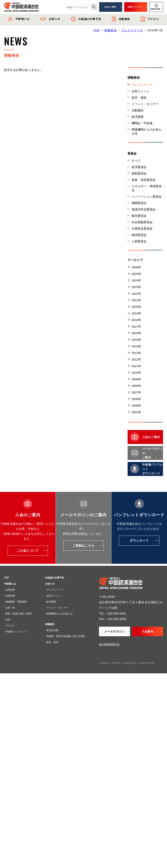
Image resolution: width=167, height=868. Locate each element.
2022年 (136, 294)
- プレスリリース (54, 590)
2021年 (136, 300)
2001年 (136, 412)
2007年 (136, 392)
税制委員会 (139, 173)
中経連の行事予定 (55, 578)
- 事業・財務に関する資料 (18, 614)
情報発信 (110, 30)
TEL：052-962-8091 (113, 613)
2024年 (136, 280)
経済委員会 (139, 167)
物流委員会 (139, 235)
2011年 (136, 366)
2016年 (136, 333)
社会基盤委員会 (142, 222)
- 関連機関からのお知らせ (59, 614)
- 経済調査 (50, 602)
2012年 (136, 359)
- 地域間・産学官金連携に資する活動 (65, 636)
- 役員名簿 (9, 596)
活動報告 (138, 110)
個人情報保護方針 (109, 644)
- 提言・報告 (52, 642)
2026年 (136, 267)
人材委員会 (139, 241)
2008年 (136, 386)
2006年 (136, 399)
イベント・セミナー (145, 104)
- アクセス (9, 626)
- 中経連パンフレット (15, 632)
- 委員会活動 (52, 630)
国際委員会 (139, 203)
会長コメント (141, 91)
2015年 (136, 340)
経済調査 (138, 117)
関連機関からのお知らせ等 (147, 131)
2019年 (136, 313)
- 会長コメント (53, 596)
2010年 (136, 373)
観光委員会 (139, 216)
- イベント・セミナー (56, 608)
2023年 (136, 287)
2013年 (136, 353)
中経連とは (10, 584)
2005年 (136, 406)
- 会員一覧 (9, 608)
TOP (96, 30)
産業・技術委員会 (144, 180)
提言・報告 (139, 98)
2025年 (136, 274)
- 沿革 (7, 620)
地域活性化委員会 (144, 209)
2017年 (136, 326)
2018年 (136, 320)
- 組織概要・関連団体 (15, 602)
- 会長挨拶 (9, 590)
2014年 (136, 346)
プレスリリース (132, 30)
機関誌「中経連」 (144, 123)
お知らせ (50, 584)
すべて (136, 161)
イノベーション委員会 (147, 197)
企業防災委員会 (142, 228)
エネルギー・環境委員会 (147, 188)
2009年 (136, 379)
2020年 (136, 307)
